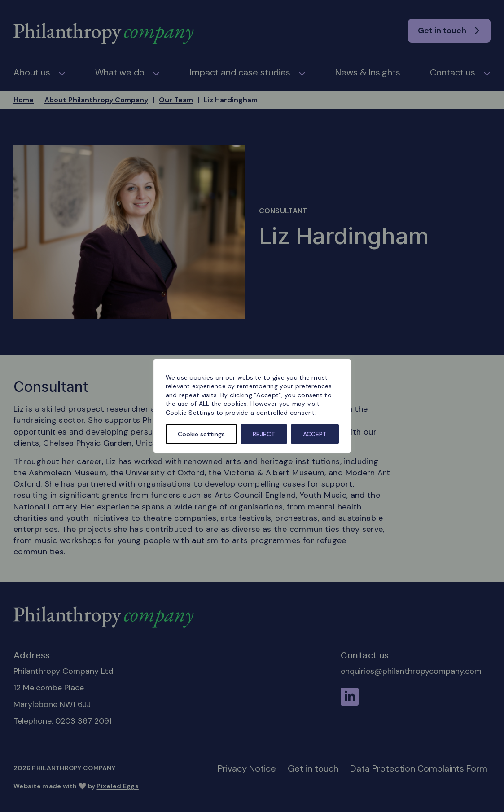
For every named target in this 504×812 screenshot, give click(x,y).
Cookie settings (201, 434)
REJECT (264, 434)
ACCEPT (315, 434)
